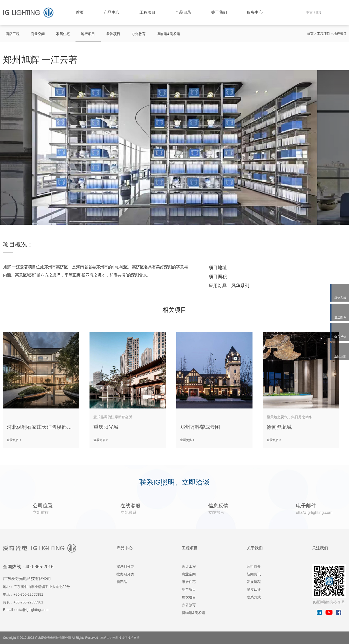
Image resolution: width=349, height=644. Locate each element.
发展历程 (254, 582)
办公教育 (138, 34)
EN (319, 13)
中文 (309, 13)
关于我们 (219, 12)
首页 (80, 12)
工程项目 (147, 12)
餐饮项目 (113, 34)
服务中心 (255, 12)
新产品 (122, 582)
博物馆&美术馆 (168, 34)
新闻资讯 (254, 574)
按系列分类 (125, 566)
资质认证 (254, 589)
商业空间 (38, 34)
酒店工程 (12, 34)
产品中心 (111, 12)
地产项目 (88, 34)
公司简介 (254, 566)
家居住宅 (63, 34)
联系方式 (254, 597)
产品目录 (183, 12)
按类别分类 (125, 574)
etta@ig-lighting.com (32, 610)
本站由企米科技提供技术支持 (120, 638)
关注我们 (320, 548)
